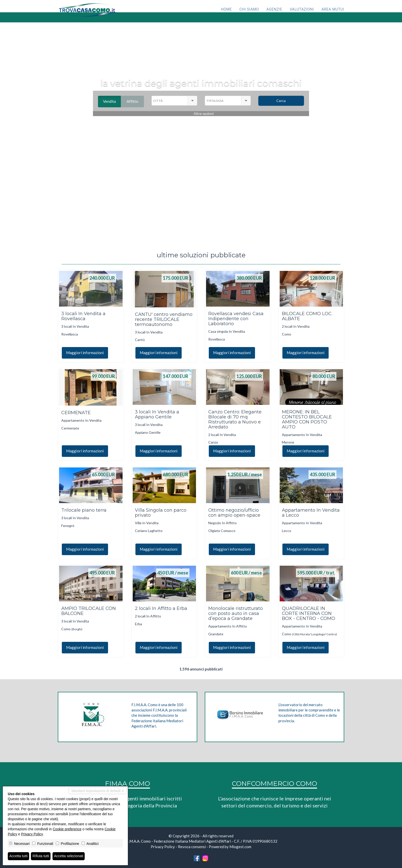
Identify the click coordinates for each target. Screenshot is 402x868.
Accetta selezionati (69, 856)
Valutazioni (302, 16)
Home (226, 16)
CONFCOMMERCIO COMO (274, 784)
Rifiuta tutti (41, 856)
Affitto (135, 101)
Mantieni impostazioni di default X (98, 791)
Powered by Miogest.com (230, 847)
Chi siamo (249, 16)
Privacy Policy (163, 847)
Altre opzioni (204, 113)
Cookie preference (67, 829)
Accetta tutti (18, 856)
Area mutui (333, 16)
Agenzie (274, 16)
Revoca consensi (192, 847)
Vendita (112, 101)
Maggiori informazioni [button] (85, 353)
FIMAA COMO (128, 784)
